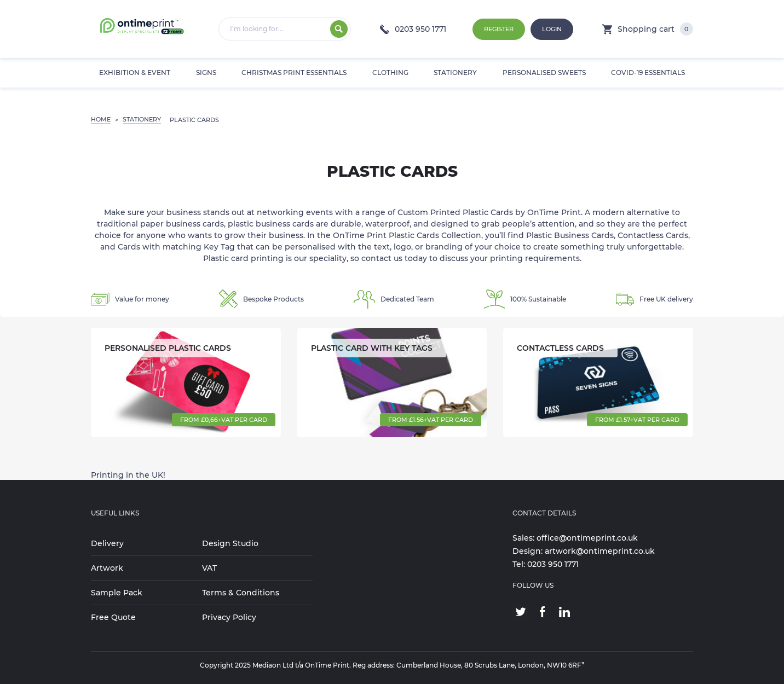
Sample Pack (117, 593)
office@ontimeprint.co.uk (587, 538)
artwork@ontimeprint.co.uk (600, 551)
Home (101, 119)
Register (499, 29)
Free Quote (113, 617)
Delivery (107, 543)
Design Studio (230, 543)
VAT (209, 568)
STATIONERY (142, 119)
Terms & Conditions (241, 593)
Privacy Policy (229, 617)
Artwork (107, 568)
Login (552, 29)
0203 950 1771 (413, 29)
